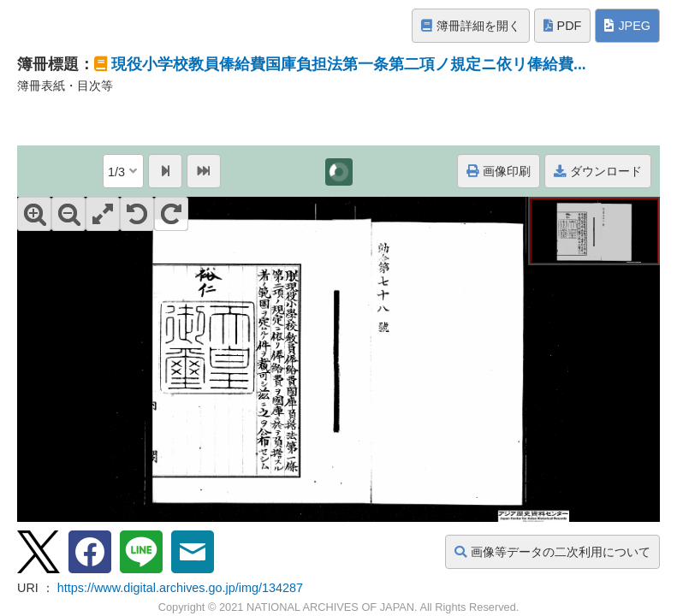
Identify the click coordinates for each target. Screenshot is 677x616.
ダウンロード (598, 171)
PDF (563, 26)
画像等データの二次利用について (552, 552)
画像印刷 (499, 171)
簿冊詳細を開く (471, 26)
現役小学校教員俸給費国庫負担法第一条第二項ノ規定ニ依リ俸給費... (349, 64)
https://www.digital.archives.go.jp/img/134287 (180, 588)
